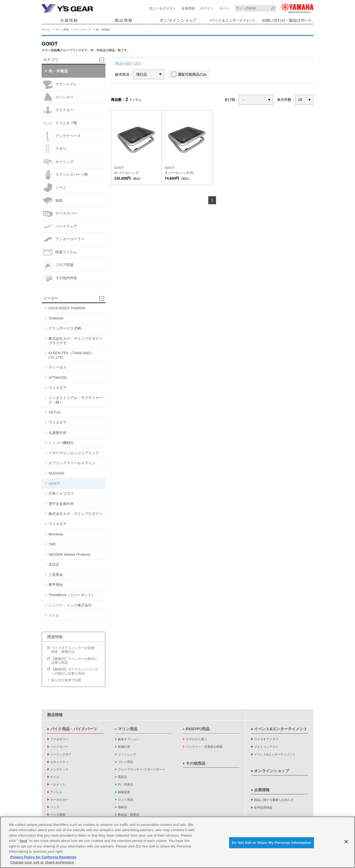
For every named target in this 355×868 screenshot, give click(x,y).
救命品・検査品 (129, 815)
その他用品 (196, 763)
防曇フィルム (60, 252)
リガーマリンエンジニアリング (74, 453)
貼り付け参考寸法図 (66, 680)
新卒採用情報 (263, 808)
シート (55, 188)
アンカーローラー (64, 239)
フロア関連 (58, 265)
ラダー (55, 149)
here (23, 841)
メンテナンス (59, 769)
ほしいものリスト (163, 8)
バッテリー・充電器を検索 (204, 747)
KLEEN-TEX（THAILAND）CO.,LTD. (71, 355)
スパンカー (58, 97)
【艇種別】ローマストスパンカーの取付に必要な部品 (75, 671)
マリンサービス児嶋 (65, 328)
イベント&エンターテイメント (281, 729)
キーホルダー (59, 800)
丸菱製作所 (58, 433)
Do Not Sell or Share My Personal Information (272, 843)
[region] (177, 842)
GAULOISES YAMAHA (67, 308)
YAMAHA (56, 318)
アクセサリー (59, 739)
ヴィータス (58, 367)
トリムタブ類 (60, 123)
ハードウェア (60, 227)
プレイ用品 (125, 762)
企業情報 (262, 790)
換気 (53, 201)
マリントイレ (60, 84)
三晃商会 (56, 575)
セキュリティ (59, 762)
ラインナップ (82, 30)
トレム (54, 615)
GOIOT (54, 483)
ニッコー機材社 (61, 443)
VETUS (54, 412)
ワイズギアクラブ (266, 739)
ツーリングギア (61, 754)
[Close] (346, 842)
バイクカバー (59, 747)
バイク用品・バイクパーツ (73, 729)
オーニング (58, 162)
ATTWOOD (58, 378)
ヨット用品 (125, 800)
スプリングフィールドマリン (72, 463)
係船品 (122, 807)
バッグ (55, 807)
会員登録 (188, 8)
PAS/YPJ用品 (198, 729)
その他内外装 (60, 278)
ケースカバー (60, 214)
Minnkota (56, 534)
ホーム (46, 30)
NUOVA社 (57, 473)
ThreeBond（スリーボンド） (72, 595)
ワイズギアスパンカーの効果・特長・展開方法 (75, 650)
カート (224, 8)
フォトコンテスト (266, 747)
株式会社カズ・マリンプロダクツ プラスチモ (76, 341)
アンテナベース (62, 136)
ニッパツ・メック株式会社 (70, 605)
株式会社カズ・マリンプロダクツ (76, 514)
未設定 (54, 564)
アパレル (56, 792)
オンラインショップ (272, 771)
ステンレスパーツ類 (65, 175)
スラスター (58, 110)
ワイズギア (58, 388)
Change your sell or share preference (42, 862)
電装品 (122, 777)
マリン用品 (62, 30)
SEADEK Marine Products (69, 554)
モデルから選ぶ (196, 739)
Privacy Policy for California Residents (43, 857)
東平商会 (56, 585)
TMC (52, 544)
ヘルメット (58, 784)
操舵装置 (124, 792)
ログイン (207, 8)
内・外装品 (103, 30)
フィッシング (127, 754)
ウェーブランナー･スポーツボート (142, 769)
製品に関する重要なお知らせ (274, 800)
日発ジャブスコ (61, 493)
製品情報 (55, 715)
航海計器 (124, 747)
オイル (55, 777)
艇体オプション (129, 739)
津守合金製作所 (61, 504)
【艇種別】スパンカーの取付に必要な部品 (75, 661)
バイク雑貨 (58, 815)
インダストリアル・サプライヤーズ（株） (76, 400)
